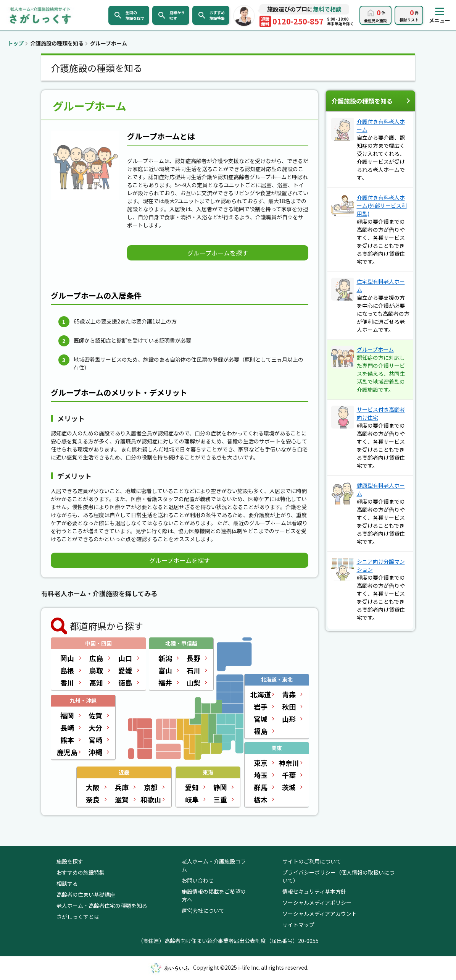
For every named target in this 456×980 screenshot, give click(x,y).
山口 (125, 658)
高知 (96, 682)
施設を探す (70, 861)
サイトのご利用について (312, 861)
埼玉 (261, 775)
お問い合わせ (198, 880)
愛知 (192, 787)
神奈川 (289, 763)
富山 (165, 670)
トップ (16, 43)
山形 (289, 719)
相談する (67, 883)
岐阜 (192, 799)
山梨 (193, 682)
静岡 (220, 787)
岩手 (261, 707)
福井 (165, 682)
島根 (67, 670)
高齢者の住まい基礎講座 (86, 894)
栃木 (261, 799)
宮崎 (95, 740)
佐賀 (95, 715)
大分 (95, 728)
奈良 (93, 799)
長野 (193, 658)
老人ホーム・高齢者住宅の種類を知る (102, 906)
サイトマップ (298, 925)
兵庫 (122, 787)
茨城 (289, 787)
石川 (193, 670)
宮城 (261, 719)
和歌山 (151, 799)
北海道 (261, 694)
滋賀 (122, 799)
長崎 (67, 728)
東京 (261, 763)
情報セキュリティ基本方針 (314, 891)
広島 (96, 658)
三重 (220, 799)
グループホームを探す (218, 253)
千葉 (289, 775)
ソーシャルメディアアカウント (320, 914)
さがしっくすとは (78, 917)
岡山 (67, 658)
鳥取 (96, 670)
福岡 (67, 715)
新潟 (165, 658)
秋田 (289, 707)
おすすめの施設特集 (81, 872)
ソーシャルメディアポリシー (317, 902)
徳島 (125, 682)
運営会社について (203, 910)
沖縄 (95, 752)
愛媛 (125, 670)
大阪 (93, 787)
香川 (67, 682)
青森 (289, 694)
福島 (261, 731)
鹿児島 (67, 752)
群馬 (261, 787)
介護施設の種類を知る (362, 101)
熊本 (67, 740)
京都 (151, 787)
